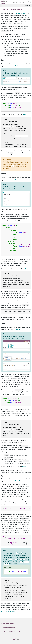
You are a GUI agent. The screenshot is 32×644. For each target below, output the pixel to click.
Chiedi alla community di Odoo (12, 632)
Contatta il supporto (8, 628)
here (24, 115)
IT (20, 6)
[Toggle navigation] (1, 6)
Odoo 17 (26, 6)
